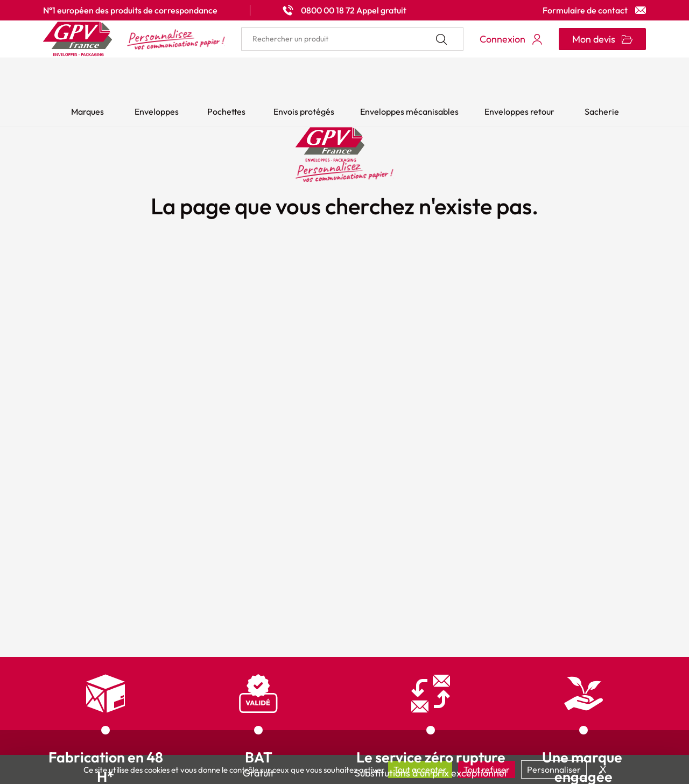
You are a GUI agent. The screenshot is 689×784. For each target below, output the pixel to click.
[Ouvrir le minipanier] (602, 39)
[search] (352, 39)
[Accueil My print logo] (134, 39)
